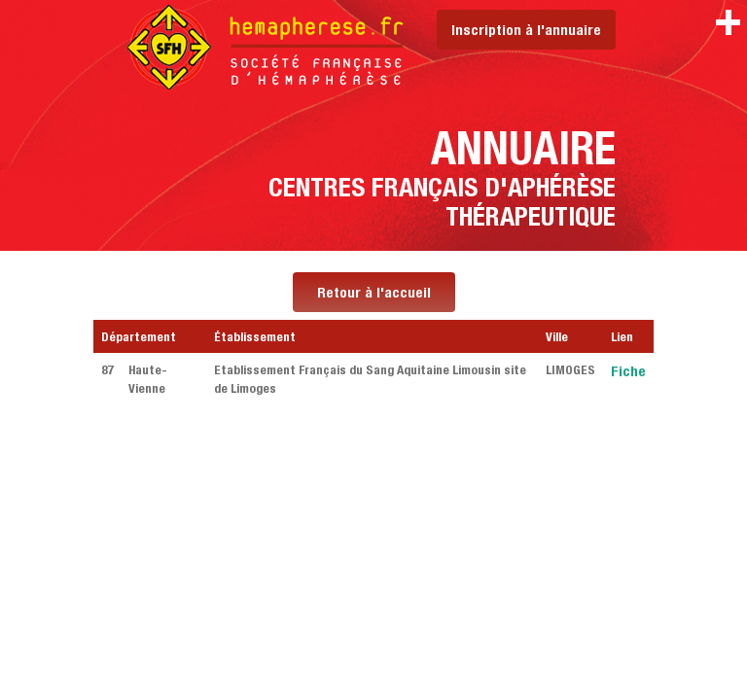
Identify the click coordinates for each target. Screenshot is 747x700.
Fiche (628, 371)
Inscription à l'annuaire (526, 30)
